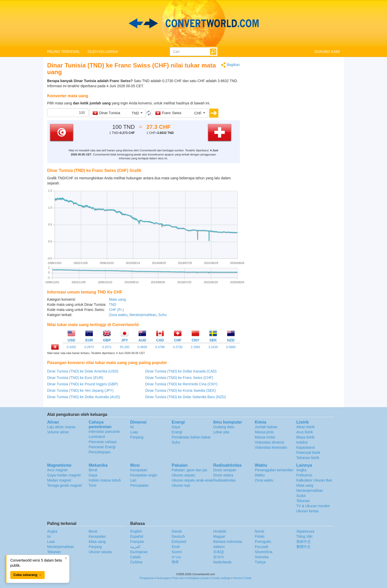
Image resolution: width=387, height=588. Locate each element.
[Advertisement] (294, 98)
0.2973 (89, 347)
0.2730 (178, 347)
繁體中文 (304, 547)
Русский (261, 547)
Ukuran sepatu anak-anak (192, 480)
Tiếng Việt (304, 536)
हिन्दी (175, 562)
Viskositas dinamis (270, 442)
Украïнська (305, 531)
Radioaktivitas (224, 480)
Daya (176, 427)
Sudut (301, 496)
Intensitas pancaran (104, 432)
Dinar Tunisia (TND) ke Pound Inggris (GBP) (83, 384)
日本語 (219, 552)
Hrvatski (220, 531)
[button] (117, 113)
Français (137, 542)
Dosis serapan (225, 470)
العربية (135, 547)
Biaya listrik (305, 437)
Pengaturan (147, 578)
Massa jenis (264, 432)
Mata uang (117, 299)
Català (135, 557)
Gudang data (224, 427)
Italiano (219, 547)
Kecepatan (139, 470)
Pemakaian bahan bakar (191, 437)
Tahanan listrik (308, 458)
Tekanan (303, 501)
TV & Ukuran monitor (313, 506)
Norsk (259, 531)
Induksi (302, 442)
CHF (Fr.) (116, 310)
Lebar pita (221, 432)
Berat (93, 470)
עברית (177, 557)
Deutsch (178, 536)
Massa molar (265, 437)
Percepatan (139, 485)
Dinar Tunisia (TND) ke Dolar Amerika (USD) (83, 371)
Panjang (137, 437)
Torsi (92, 485)
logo (193, 23)
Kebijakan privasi (198, 578)
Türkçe (260, 562)
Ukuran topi (181, 485)
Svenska (262, 557)
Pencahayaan (100, 452)
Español (137, 536)
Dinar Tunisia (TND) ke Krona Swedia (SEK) (181, 390)
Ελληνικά (179, 542)
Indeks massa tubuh (105, 480)
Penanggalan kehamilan (274, 470)
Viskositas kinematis (271, 447)
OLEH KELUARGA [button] (103, 52)
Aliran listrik (306, 427)
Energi (177, 432)
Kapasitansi (306, 447)
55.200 (125, 347)
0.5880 (231, 347)
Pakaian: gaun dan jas (190, 470)
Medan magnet (59, 480)
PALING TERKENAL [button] (64, 52)
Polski (259, 536)
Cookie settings (221, 578)
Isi (132, 427)
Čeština (136, 562)
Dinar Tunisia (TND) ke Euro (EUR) (75, 378)
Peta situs (178, 578)
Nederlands (222, 562)
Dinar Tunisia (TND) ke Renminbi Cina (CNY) (181, 384)
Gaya (93, 475)
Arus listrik (305, 432)
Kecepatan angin (144, 475)
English (136, 531)
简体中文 (304, 542)
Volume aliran (58, 432)
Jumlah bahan (266, 427)
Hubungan (163, 578)
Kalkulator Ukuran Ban (314, 480)
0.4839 (142, 347)
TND (113, 305)
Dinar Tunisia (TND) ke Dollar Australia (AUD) (84, 397)
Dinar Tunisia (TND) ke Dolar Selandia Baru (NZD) (186, 397)
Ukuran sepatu (183, 475)
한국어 (219, 557)
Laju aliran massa (61, 427)
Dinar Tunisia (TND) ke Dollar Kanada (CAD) (181, 371)
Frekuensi (304, 475)
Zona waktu (118, 315)
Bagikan (230, 65)
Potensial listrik (308, 453)
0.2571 (107, 347)
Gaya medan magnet (64, 475)
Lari (133, 480)
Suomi (177, 552)
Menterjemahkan (143, 315)
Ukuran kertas (308, 511)
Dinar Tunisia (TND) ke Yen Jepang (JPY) (80, 390)
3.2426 (213, 347)
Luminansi (97, 437)
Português (263, 542)
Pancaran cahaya (103, 442)
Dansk (177, 531)
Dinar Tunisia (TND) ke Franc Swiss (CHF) (179, 378)
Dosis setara (223, 475)
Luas (134, 432)
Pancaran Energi (102, 447)
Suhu (162, 315)
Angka (301, 470)
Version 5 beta (242, 578)
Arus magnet (57, 470)
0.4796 (160, 347)
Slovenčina (264, 552)
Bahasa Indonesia (228, 542)
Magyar (219, 536)
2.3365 (196, 347)
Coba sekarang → (27, 575)
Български (139, 552)
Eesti (176, 547)
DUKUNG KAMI (327, 52)
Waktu (260, 475)
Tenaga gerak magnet (65, 485)
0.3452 (72, 347)
